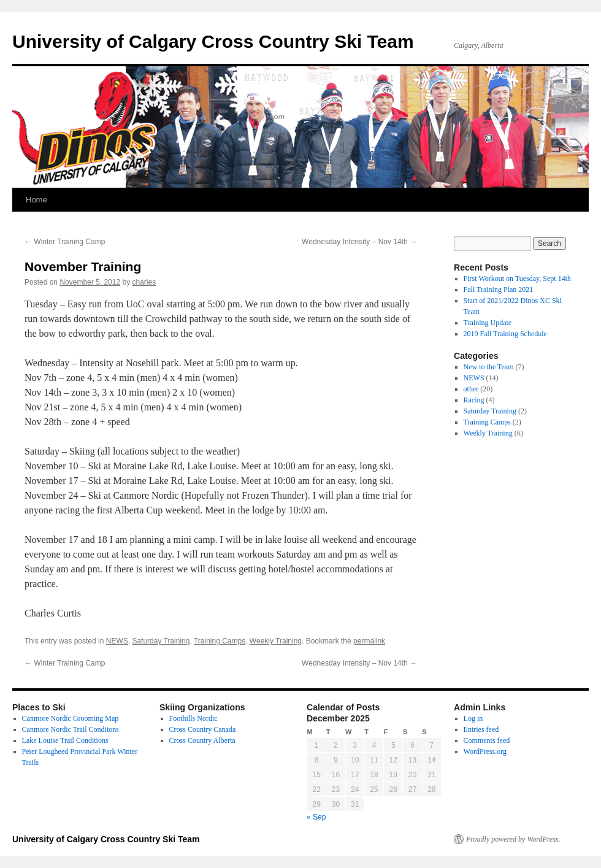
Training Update (488, 323)
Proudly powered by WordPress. (513, 839)
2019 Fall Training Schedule (505, 334)
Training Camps (220, 641)
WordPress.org (485, 751)
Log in (473, 718)
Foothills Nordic (193, 718)
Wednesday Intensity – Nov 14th (359, 242)
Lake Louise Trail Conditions (65, 740)
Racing (474, 400)
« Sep (316, 817)
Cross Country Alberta (202, 740)
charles (144, 282)
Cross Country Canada (203, 729)
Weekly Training (276, 641)
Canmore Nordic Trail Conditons (71, 729)
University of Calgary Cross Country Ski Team (213, 41)
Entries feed (481, 729)
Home (36, 200)
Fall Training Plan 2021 (499, 290)
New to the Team (489, 367)
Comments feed (487, 740)
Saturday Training (161, 641)
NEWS (117, 641)
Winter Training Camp (65, 242)
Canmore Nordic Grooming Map (71, 718)
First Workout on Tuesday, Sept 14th (517, 278)
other (471, 389)
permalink (369, 641)
